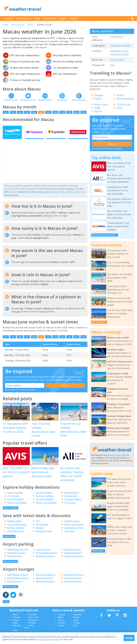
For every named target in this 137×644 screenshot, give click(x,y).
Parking (61, 627)
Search (74, 18)
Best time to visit (11, 100)
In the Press (29, 631)
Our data (32, 619)
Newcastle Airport (74, 560)
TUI (38, 525)
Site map (17, 630)
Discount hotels (16, 535)
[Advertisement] (89, 8)
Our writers (34, 622)
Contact (16, 622)
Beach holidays (15, 497)
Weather (9, 18)
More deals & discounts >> (105, 235)
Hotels (120, 95)
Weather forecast (45, 100)
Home (6, 25)
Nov (76, 112)
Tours (120, 108)
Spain (76, 624)
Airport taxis (101, 104)
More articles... (99, 322)
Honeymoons (71, 497)
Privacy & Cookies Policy (49, 639)
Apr (27, 112)
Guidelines (33, 624)
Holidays (99, 95)
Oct (69, 112)
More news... (98, 551)
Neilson (40, 532)
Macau (31, 25)
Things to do (124, 104)
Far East (21, 25)
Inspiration (49, 18)
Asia (13, 25)
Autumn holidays (45, 503)
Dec (83, 112)
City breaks (13, 500)
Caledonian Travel (74, 532)
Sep (62, 112)
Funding (32, 627)
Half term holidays (17, 507)
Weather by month (28, 100)
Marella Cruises (44, 535)
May (34, 112)
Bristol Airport (15, 560)
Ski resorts (70, 507)
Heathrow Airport (45, 585)
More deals (9, 541)
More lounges (11, 591)
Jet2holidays (42, 529)
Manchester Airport (18, 554)
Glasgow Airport (73, 557)
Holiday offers (15, 525)
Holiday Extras (72, 525)
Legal (15, 627)
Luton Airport (43, 554)
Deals (37, 18)
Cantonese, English (120, 45)
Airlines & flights (16, 532)
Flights (98, 98)
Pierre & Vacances (74, 529)
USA (75, 630)
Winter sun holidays (46, 507)
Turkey (76, 627)
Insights (63, 18)
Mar (20, 112)
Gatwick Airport (73, 554)
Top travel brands (17, 529)
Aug (55, 112)
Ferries (98, 111)
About (16, 619)
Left (112, 65)
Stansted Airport (16, 557)
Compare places (73, 503)
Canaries (77, 619)
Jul (48, 112)
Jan (6, 112)
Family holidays (15, 503)
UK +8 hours (117, 37)
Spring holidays (44, 497)
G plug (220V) (117, 60)
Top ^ (6, 606)
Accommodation (125, 98)
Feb (13, 112)
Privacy (16, 624)
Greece (76, 622)
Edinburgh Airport (46, 560)
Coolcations (71, 500)
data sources (11, 199)
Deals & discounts (79, 100)
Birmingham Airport (47, 557)
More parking (10, 566)
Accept (129, 638)
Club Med (69, 535)
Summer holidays (45, 500)
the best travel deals (117, 455)
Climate (61, 630)
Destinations (24, 18)
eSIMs (97, 108)
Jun (41, 112)
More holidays (11, 512)
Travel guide (62, 100)
